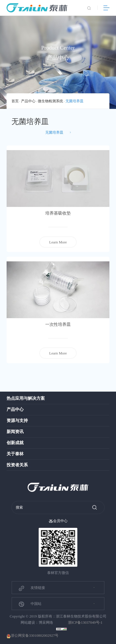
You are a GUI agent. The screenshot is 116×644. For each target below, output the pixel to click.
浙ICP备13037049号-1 (85, 622)
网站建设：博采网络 (37, 622)
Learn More (58, 242)
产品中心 (28, 101)
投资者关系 (17, 465)
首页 (15, 101)
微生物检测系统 (50, 101)
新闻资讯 (15, 432)
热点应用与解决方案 (26, 398)
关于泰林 (15, 454)
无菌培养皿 (74, 101)
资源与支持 (17, 421)
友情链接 (31, 588)
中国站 (30, 604)
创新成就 (15, 443)
